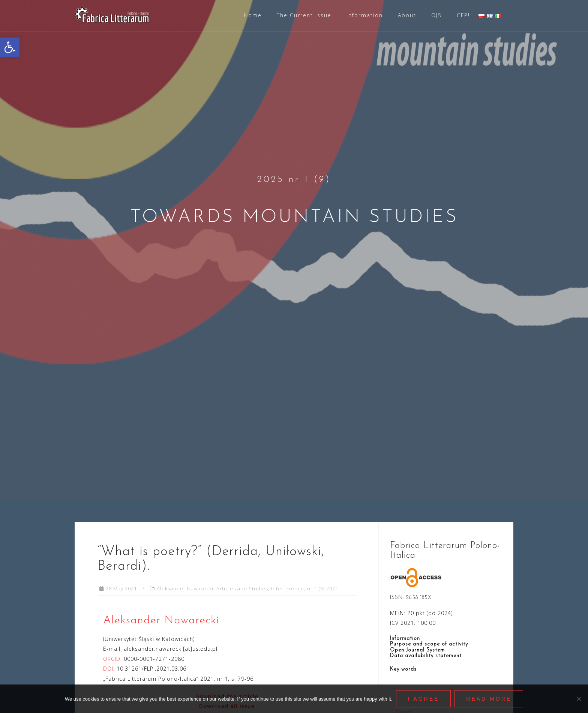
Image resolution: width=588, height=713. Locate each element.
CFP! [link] (463, 15)
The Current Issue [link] (304, 15)
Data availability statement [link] (426, 656)
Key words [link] (403, 669)
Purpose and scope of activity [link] (429, 644)
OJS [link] (436, 15)
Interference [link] (288, 588)
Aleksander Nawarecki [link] (185, 588)
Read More (489, 699)
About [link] (407, 15)
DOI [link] (108, 669)
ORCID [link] (112, 659)
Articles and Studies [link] (242, 588)
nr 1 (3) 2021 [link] (323, 588)
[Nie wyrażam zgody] (579, 699)
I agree (423, 699)
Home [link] (253, 15)
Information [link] (365, 15)
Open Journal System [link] (417, 650)
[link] (10, 47)
